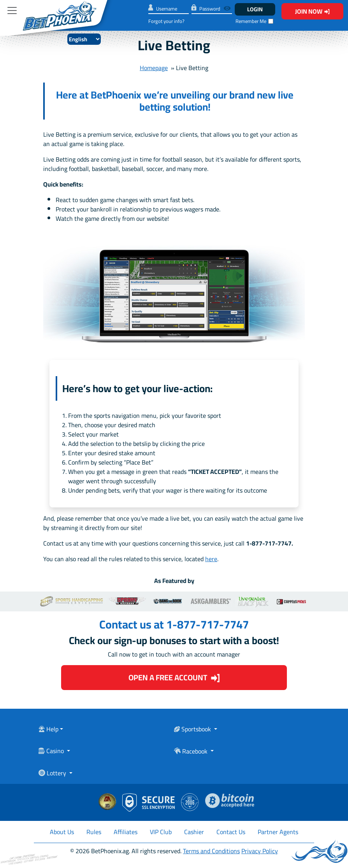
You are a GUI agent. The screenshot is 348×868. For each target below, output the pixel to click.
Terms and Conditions (211, 851)
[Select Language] (84, 39)
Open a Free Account (174, 677)
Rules (94, 832)
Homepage (154, 68)
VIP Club (161, 832)
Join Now (312, 11)
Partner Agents (278, 832)
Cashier (194, 832)
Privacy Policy (260, 851)
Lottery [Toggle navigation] (53, 774)
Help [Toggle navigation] (48, 730)
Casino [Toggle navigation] (52, 752)
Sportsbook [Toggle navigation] (193, 730)
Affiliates (126, 832)
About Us (62, 832)
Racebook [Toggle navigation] (192, 752)
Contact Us (231, 832)
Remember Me (251, 21)
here (211, 559)
